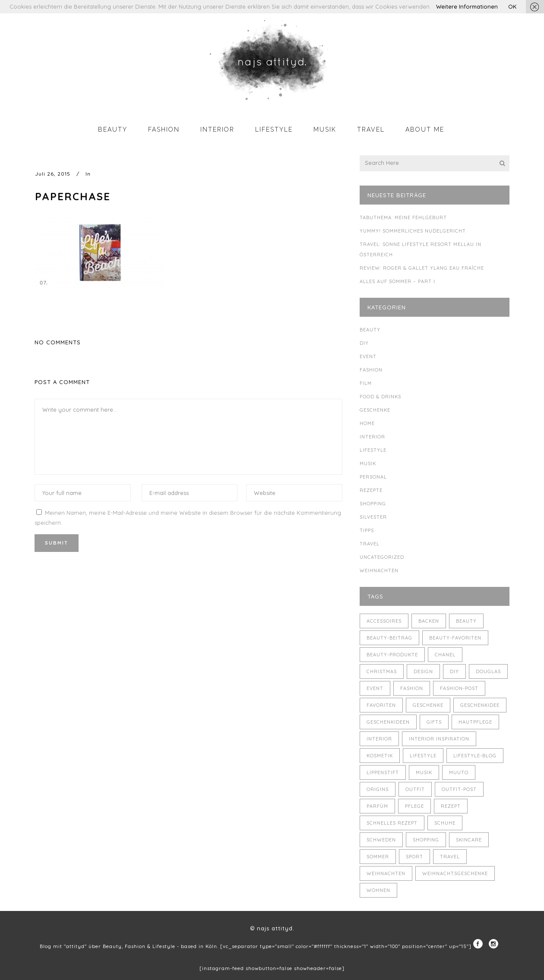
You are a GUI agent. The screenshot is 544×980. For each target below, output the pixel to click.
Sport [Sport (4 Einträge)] (414, 857)
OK (512, 6)
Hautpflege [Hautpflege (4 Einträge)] (475, 722)
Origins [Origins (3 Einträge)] (378, 789)
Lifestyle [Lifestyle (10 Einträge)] (423, 756)
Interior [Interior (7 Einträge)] (379, 739)
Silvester (373, 517)
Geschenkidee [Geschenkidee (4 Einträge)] (480, 705)
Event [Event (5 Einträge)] (375, 688)
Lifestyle (373, 450)
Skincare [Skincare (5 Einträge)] (469, 840)
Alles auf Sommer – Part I (397, 281)
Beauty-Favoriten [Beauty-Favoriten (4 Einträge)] (455, 638)
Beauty (370, 330)
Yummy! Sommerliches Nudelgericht (413, 231)
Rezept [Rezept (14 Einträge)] (451, 806)
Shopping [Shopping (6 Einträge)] (426, 840)
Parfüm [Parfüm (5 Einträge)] (377, 806)
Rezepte (371, 490)
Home (367, 423)
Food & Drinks (380, 397)
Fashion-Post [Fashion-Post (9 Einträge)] (459, 688)
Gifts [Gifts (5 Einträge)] (434, 722)
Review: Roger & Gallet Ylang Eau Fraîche (422, 268)
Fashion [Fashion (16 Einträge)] (412, 688)
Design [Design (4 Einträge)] (423, 671)
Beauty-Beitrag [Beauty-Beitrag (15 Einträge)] (389, 638)
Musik (368, 463)
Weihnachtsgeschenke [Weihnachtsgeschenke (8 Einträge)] (455, 873)
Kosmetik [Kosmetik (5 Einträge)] (380, 756)
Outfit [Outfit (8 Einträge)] (415, 789)
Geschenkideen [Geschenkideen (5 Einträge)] (388, 722)
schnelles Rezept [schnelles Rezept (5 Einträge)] (392, 823)
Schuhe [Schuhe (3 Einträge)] (445, 823)
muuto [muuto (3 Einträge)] (459, 772)
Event (368, 356)
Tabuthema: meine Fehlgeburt (403, 217)
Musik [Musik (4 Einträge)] (424, 772)
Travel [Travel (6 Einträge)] (450, 857)
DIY (364, 343)
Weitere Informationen (467, 6)
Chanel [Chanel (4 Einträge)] (445, 655)
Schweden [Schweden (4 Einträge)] (381, 840)
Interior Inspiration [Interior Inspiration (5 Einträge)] (439, 739)
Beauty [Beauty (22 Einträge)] (466, 621)
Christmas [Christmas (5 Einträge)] (382, 671)
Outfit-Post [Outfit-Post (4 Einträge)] (459, 789)
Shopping (373, 504)
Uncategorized (382, 557)
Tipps (367, 530)
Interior (372, 437)
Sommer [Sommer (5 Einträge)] (378, 857)
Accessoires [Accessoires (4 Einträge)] (384, 621)
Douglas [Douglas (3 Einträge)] (488, 671)
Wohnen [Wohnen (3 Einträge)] (378, 890)
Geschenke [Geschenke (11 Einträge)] (428, 705)
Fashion (371, 370)
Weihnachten (379, 570)
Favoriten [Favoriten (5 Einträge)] (381, 705)
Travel (370, 544)
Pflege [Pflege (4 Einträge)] (414, 806)
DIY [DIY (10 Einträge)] (454, 671)
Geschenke (375, 410)
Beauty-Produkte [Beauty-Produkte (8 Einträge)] (392, 655)
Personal (373, 477)
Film (366, 383)
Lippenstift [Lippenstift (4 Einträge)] (383, 772)
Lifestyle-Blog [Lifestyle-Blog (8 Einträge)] (475, 756)
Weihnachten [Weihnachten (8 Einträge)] (386, 873)
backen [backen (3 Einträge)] (429, 621)
